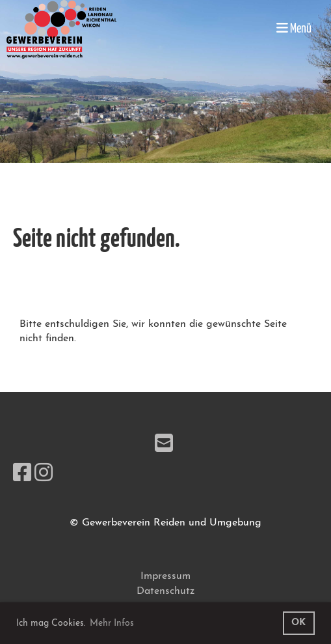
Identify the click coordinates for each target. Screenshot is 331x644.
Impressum (165, 576)
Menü (294, 28)
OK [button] (298, 623)
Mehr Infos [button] (112, 623)
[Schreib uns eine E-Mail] (164, 445)
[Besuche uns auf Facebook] (22, 475)
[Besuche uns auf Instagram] (44, 475)
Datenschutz (165, 591)
